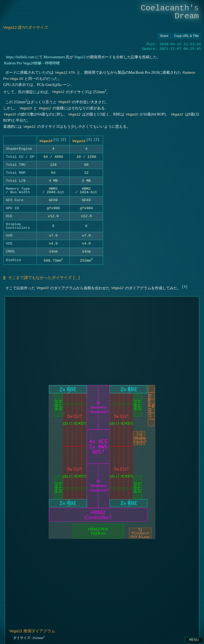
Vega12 (80, 57)
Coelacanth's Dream (170, 12)
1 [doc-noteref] (56, 140)
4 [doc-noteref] (184, 287)
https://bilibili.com (20, 57)
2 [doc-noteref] (63, 140)
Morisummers (54, 57)
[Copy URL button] (164, 36)
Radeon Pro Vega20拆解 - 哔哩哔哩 (32, 63)
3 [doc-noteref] (89, 140)
